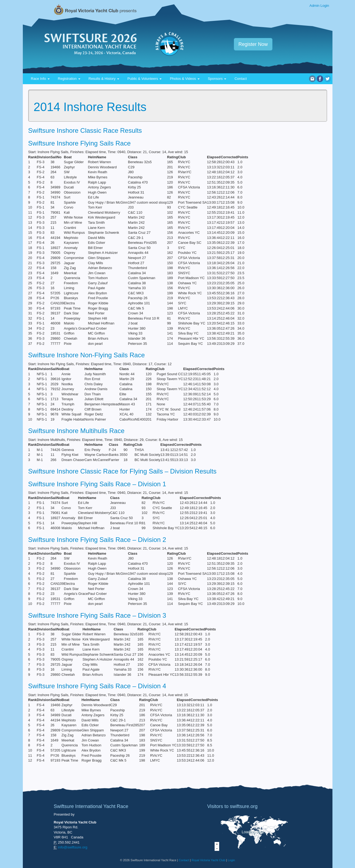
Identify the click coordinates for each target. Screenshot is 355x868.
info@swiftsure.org (73, 847)
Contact (241, 79)
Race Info (40, 79)
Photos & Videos (185, 79)
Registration (69, 79)
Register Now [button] (253, 44)
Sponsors (217, 79)
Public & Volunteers (144, 79)
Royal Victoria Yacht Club (208, 860)
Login (231, 860)
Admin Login (319, 6)
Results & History (104, 79)
